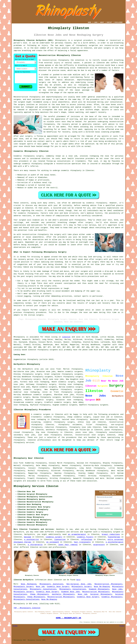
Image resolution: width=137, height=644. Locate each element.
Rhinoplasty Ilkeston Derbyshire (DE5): (34, 40)
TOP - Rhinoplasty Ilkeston (27, 608)
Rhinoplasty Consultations (43, 589)
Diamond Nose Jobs (70, 592)
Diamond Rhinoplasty (99, 589)
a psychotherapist (115, 542)
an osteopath (53, 542)
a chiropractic (35, 545)
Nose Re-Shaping (102, 587)
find (21, 463)
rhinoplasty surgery (32, 374)
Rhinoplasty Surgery (24, 587)
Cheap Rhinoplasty (39, 594)
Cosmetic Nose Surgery (58, 587)
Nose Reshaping (29, 584)
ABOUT (102, 22)
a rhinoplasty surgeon (109, 532)
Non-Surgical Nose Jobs (79, 584)
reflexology (87, 540)
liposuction (60, 540)
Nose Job (40, 587)
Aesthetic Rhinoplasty (63, 594)
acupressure (99, 545)
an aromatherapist (77, 534)
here (78, 580)
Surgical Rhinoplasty (101, 594)
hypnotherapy (114, 537)
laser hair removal (68, 545)
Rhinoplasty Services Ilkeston (36, 486)
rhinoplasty (82, 45)
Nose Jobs (117, 589)
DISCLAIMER (118, 22)
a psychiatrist (32, 540)
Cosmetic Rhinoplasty (112, 597)
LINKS (96, 22)
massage (28, 537)
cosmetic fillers (85, 537)
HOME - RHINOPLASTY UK (68, 618)
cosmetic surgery (54, 537)
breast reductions (111, 534)
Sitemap (15, 626)
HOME (90, 22)
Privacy (122, 626)
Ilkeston (66, 337)
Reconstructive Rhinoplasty (109, 584)
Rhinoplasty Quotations (51, 584)
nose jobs (59, 379)
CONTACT (109, 22)
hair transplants (82, 542)
